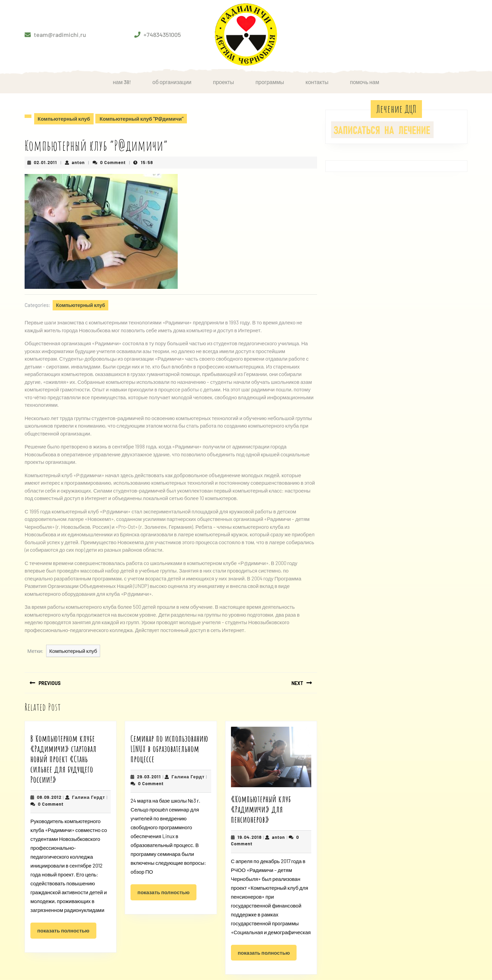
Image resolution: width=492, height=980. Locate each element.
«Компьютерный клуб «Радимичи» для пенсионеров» (261, 809)
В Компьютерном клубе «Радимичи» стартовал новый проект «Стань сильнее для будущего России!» (64, 759)
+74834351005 (162, 35)
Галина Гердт (89, 797)
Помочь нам (365, 82)
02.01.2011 (45, 162)
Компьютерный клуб (64, 119)
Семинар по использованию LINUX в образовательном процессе (169, 749)
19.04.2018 (250, 837)
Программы (270, 82)
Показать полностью (67, 932)
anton (78, 162)
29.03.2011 (149, 777)
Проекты (223, 82)
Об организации (172, 82)
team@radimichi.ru (60, 35)
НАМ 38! (122, 82)
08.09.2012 (49, 797)
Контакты (317, 82)
